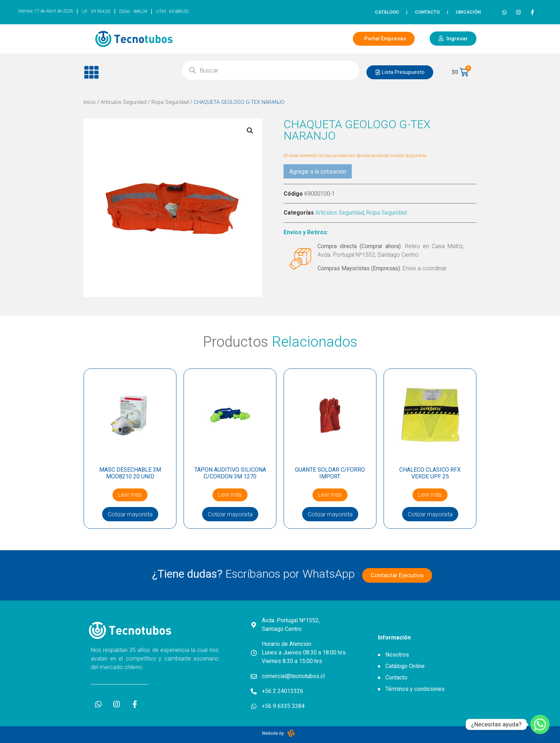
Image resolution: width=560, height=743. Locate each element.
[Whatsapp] (540, 724)
